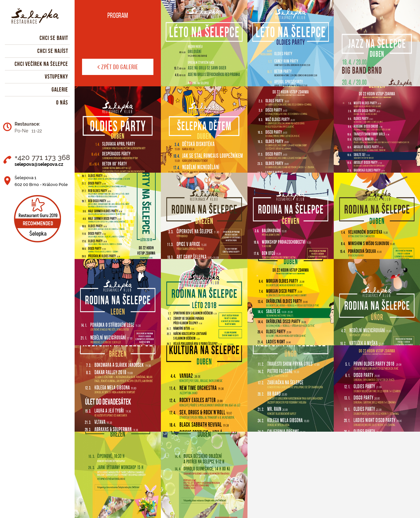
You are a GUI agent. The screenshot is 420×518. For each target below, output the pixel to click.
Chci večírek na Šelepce (41, 64)
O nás (62, 103)
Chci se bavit (54, 38)
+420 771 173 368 (42, 157)
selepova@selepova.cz (39, 164)
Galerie (60, 90)
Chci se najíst (53, 51)
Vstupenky (56, 77)
